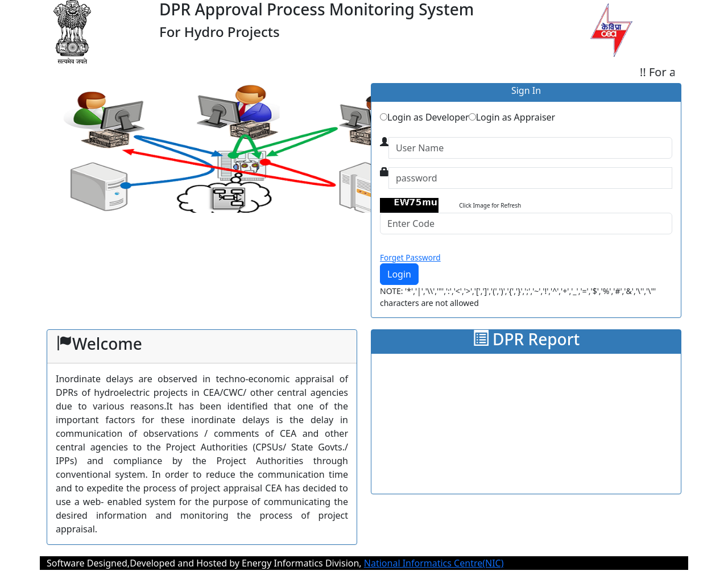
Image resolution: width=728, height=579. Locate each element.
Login (399, 274)
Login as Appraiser (512, 117)
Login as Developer (425, 117)
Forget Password (410, 257)
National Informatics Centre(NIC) (434, 563)
